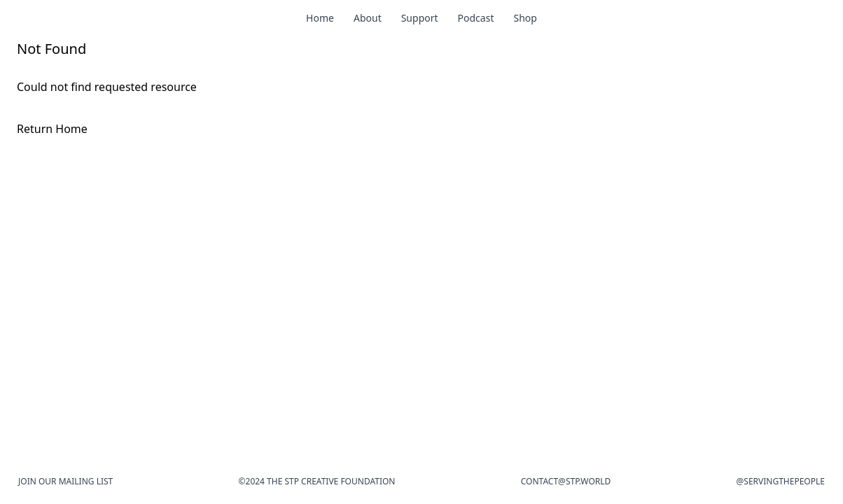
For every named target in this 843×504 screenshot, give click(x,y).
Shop (525, 18)
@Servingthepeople (781, 481)
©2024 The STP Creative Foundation (317, 481)
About (368, 18)
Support (420, 18)
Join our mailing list (65, 481)
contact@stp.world (566, 481)
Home (320, 18)
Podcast (476, 18)
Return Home (52, 129)
